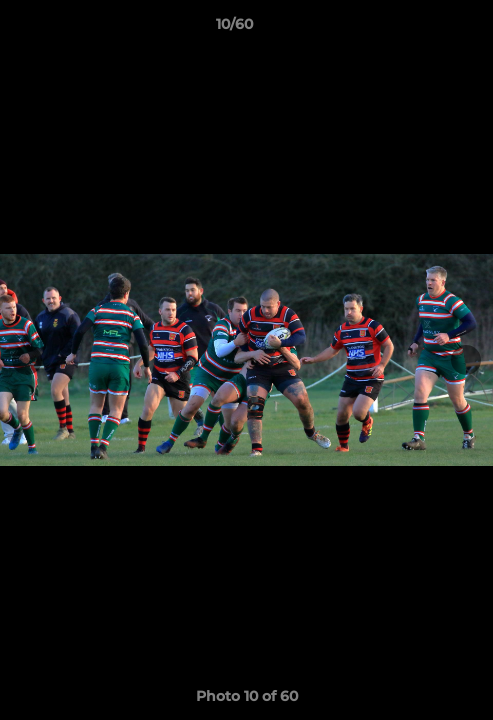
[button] (421, 29)
